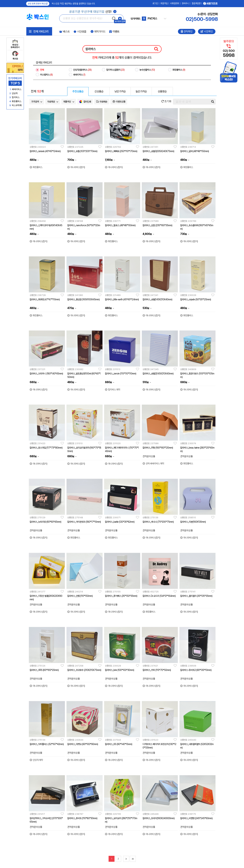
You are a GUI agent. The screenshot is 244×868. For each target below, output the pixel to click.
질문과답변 (196, 3)
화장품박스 (179, 70)
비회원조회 (175, 3)
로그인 (155, 3)
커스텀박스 (46, 75)
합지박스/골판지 (115, 70)
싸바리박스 (79, 75)
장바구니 (185, 3)
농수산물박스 (147, 70)
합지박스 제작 (113, 390)
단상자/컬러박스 (82, 70)
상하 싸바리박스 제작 (153, 463)
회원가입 (164, 3)
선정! (93, 12)
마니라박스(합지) (76, 167)
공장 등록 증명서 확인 (38, 4)
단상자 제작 (36, 760)
